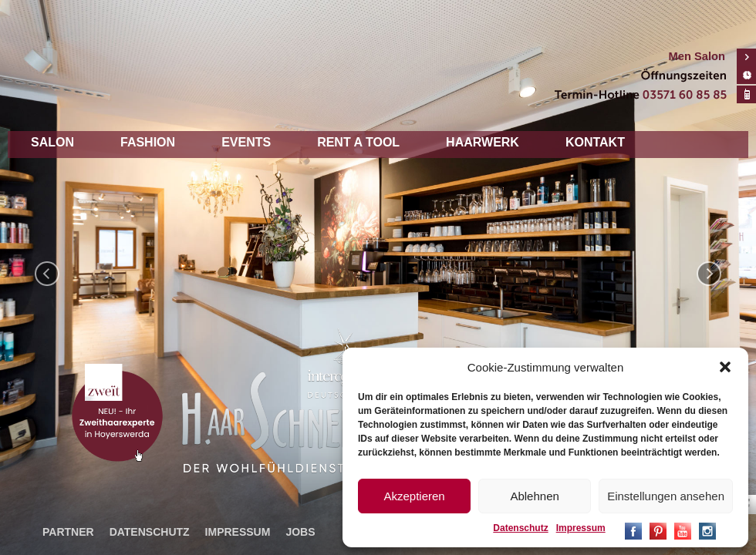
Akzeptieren (414, 496)
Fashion (148, 142)
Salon (52, 142)
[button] (725, 367)
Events (246, 142)
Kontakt (595, 142)
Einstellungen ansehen (666, 496)
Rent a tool (358, 142)
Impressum (581, 528)
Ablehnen (534, 496)
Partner (68, 532)
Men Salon (697, 56)
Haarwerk (483, 142)
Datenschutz (520, 528)
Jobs (300, 532)
